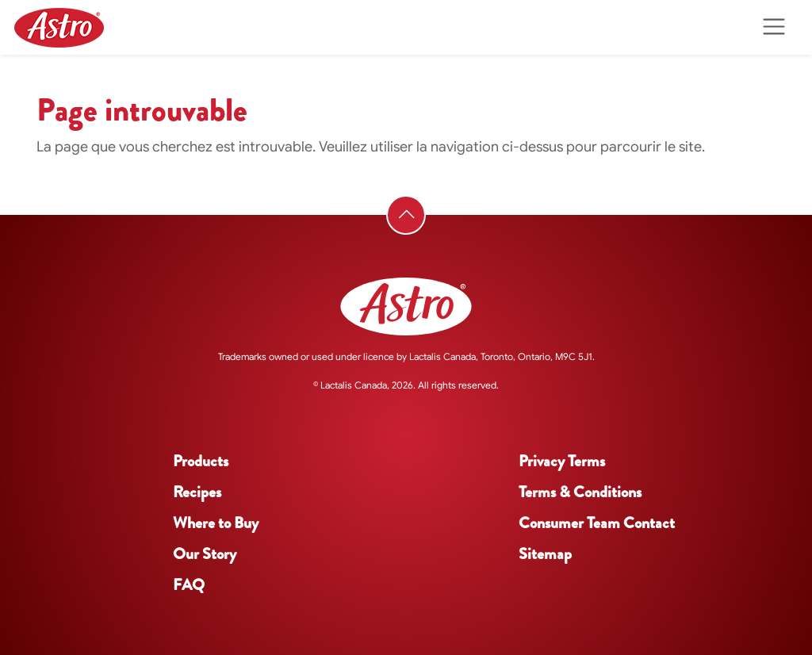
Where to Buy (216, 523)
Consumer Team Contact (597, 523)
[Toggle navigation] (774, 27)
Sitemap (545, 554)
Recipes (197, 492)
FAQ (189, 585)
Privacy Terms (562, 461)
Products (201, 461)
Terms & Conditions (580, 492)
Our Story (205, 554)
